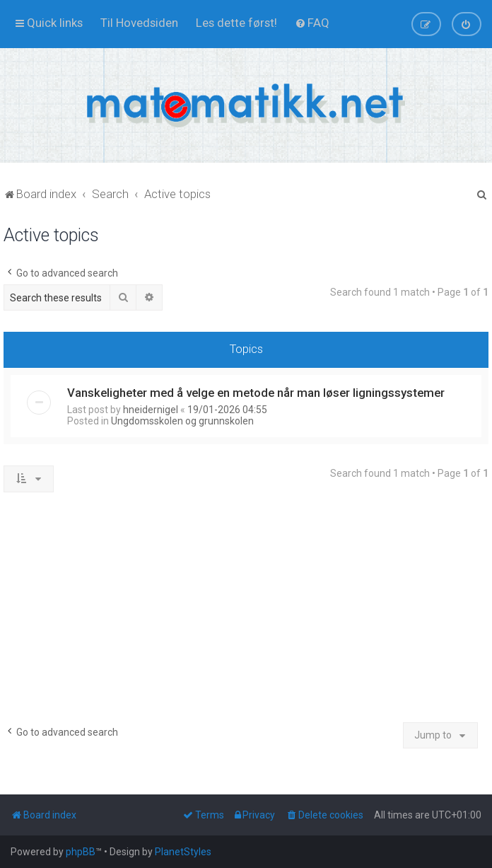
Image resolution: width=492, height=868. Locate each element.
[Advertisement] (246, 613)
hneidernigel (151, 410)
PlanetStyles (183, 852)
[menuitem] (139, 23)
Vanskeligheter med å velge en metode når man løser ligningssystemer (256, 393)
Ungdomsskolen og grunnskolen (182, 421)
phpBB (81, 852)
